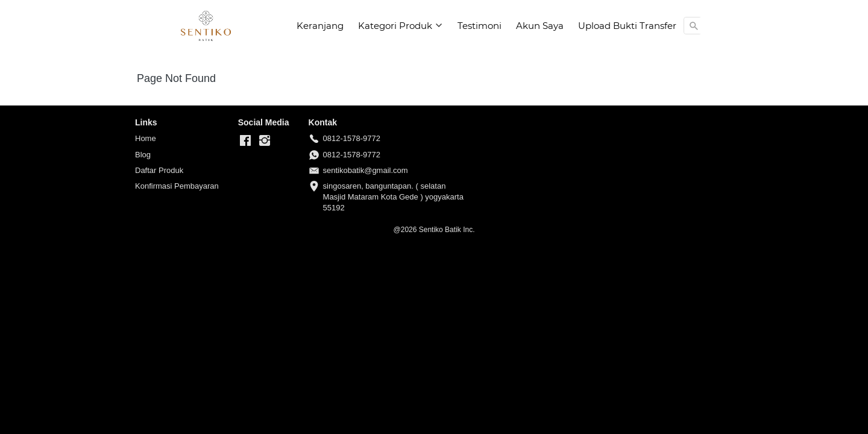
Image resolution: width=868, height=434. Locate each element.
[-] (245, 141)
